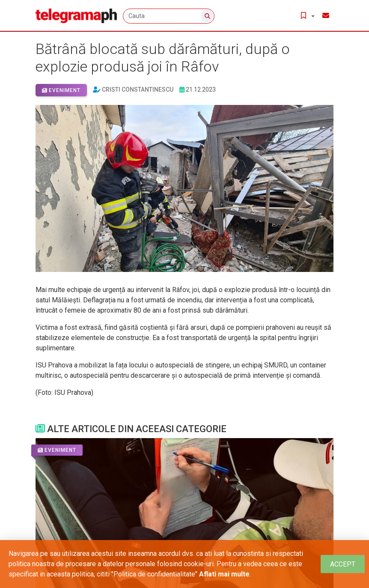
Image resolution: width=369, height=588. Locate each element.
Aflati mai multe (224, 574)
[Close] (343, 564)
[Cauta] (170, 16)
